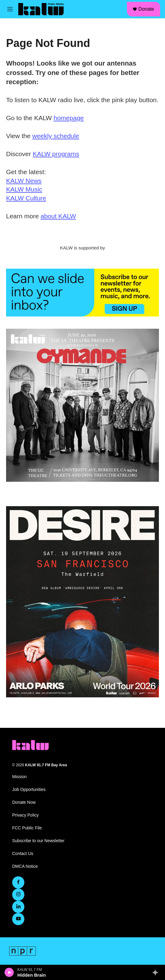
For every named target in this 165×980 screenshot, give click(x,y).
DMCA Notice (25, 866)
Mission (19, 777)
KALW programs (56, 154)
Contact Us (23, 854)
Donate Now (24, 802)
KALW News (24, 181)
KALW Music (24, 189)
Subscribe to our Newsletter (38, 841)
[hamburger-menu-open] (10, 9)
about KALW (58, 216)
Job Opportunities (29, 790)
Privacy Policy (25, 815)
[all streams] (157, 972)
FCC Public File (27, 828)
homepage (69, 118)
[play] (9, 972)
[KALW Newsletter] (82, 293)
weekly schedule (56, 136)
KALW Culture (26, 198)
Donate (146, 9)
